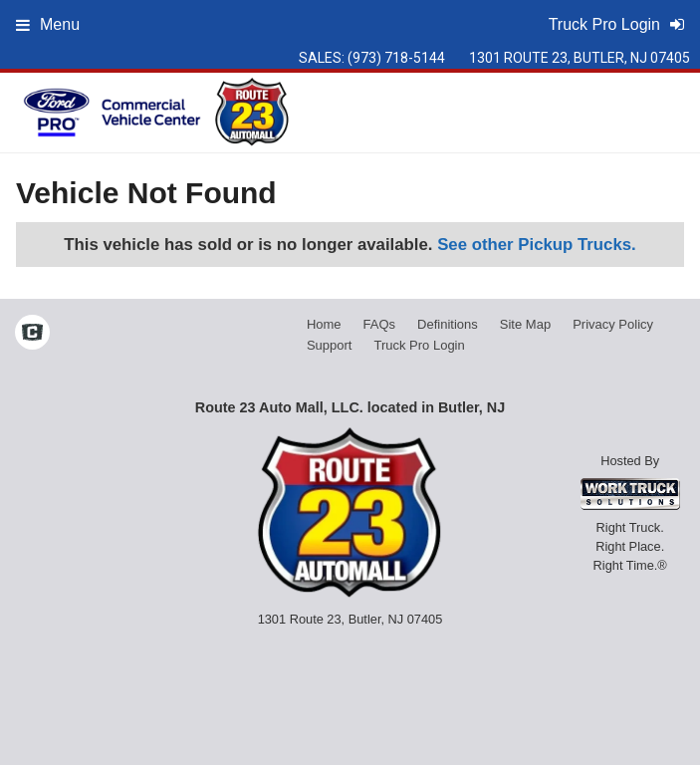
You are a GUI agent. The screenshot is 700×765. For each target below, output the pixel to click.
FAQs (380, 324)
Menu (48, 24)
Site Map (525, 324)
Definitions (448, 324)
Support (330, 345)
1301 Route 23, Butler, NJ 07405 (580, 58)
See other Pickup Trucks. (537, 245)
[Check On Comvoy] (32, 335)
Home (324, 324)
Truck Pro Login (419, 345)
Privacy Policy (613, 324)
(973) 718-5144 (396, 58)
